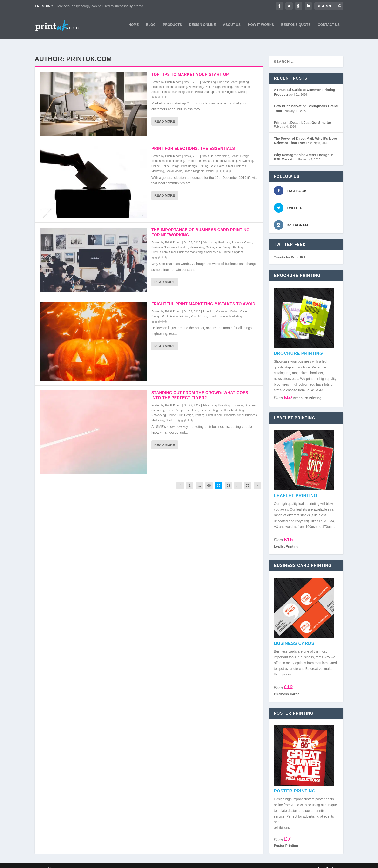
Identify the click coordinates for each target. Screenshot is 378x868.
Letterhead (204, 154)
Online (156, 160)
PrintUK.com (173, 76)
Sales (221, 160)
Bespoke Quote (296, 26)
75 (248, 479)
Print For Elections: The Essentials (193, 142)
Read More (165, 115)
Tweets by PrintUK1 (290, 251)
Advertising (209, 76)
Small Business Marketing (168, 85)
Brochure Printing (307, 391)
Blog (151, 26)
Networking (196, 80)
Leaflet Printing (286, 540)
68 (228, 479)
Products (172, 26)
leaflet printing (240, 76)
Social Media (195, 85)
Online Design (170, 160)
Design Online (202, 26)
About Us (232, 26)
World (241, 85)
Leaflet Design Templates (182, 404)
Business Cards (242, 236)
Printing (227, 80)
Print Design (213, 80)
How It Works (261, 26)
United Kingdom (226, 85)
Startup (209, 85)
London (168, 80)
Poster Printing (286, 839)
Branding (208, 305)
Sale (213, 160)
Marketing (181, 80)
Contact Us (329, 26)
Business (223, 76)
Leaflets (156, 80)
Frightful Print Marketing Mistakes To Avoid (203, 297)
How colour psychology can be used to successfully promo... (101, 6)
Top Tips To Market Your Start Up (190, 68)
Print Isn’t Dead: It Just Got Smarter (302, 116)
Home (134, 26)
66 (209, 479)
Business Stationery (164, 241)
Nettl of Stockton (67, 862)
